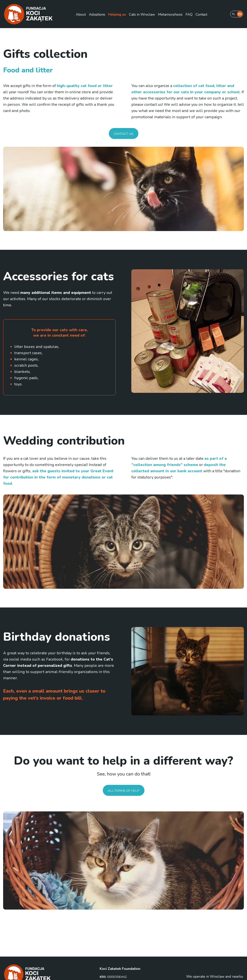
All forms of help (124, 791)
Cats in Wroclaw (142, 14)
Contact (201, 14)
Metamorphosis (170, 14)
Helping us (117, 14)
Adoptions (97, 14)
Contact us (124, 134)
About (81, 14)
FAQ (189, 14)
